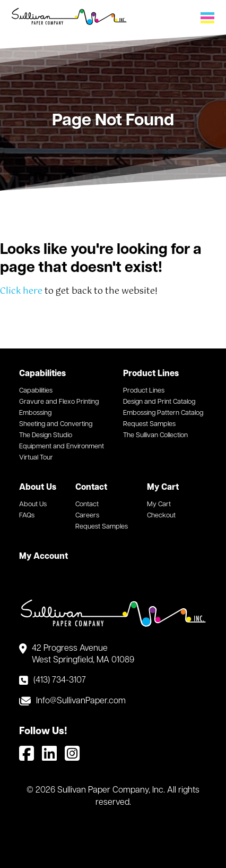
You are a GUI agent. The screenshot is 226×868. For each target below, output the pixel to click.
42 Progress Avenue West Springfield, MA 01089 (83, 654)
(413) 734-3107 (60, 680)
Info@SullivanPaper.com (81, 701)
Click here (21, 291)
